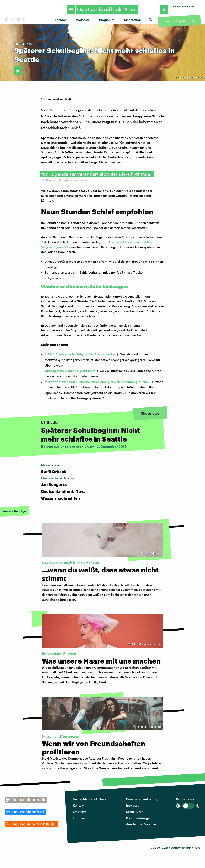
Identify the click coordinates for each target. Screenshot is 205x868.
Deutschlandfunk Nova (90, 799)
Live (166, 21)
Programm (107, 20)
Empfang (79, 812)
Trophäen (80, 818)
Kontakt (79, 805)
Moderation (132, 20)
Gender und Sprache (141, 824)
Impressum (134, 805)
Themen (61, 20)
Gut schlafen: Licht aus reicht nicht (70, 371)
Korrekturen (135, 812)
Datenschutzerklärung (142, 799)
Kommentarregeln (139, 818)
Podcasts (83, 20)
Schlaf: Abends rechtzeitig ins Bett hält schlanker (80, 354)
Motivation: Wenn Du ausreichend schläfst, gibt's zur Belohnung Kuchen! (98, 382)
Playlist (180, 21)
